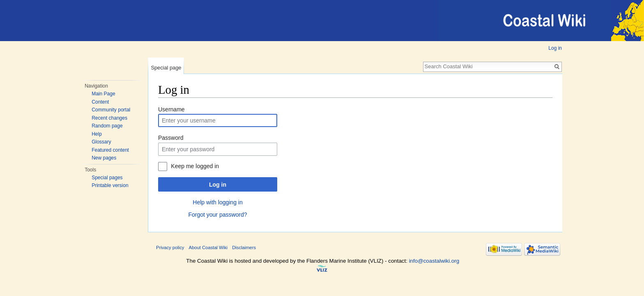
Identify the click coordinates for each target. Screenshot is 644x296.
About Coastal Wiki (208, 247)
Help (97, 134)
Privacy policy (170, 247)
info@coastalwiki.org (434, 261)
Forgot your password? (217, 215)
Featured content (110, 150)
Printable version (110, 185)
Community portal (111, 110)
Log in (555, 48)
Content (100, 102)
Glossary (101, 142)
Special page (166, 68)
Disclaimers (244, 247)
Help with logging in (217, 202)
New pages (104, 158)
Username (171, 109)
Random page (107, 126)
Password (171, 138)
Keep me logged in (195, 166)
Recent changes (109, 118)
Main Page (103, 94)
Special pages (107, 178)
